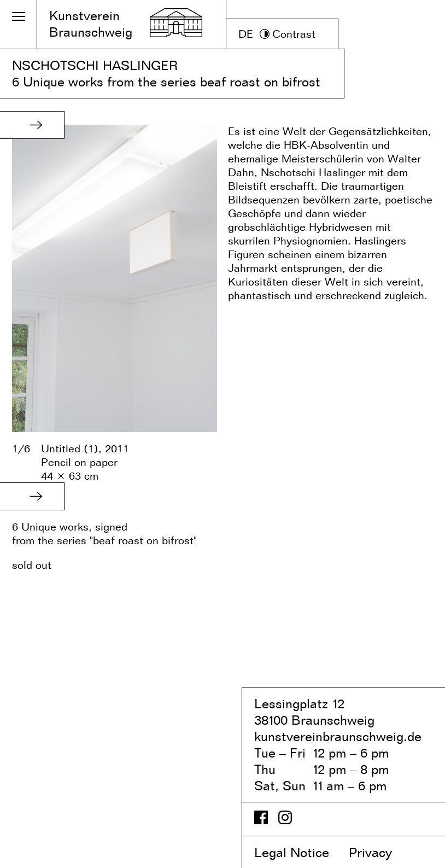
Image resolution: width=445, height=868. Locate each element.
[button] (36, 125)
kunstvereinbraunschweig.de (338, 736)
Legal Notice (300, 852)
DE (246, 34)
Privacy (380, 852)
